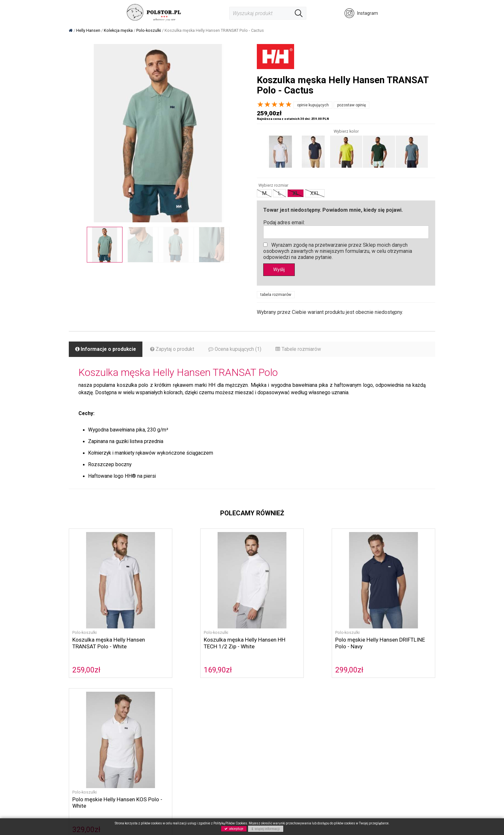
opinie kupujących (313, 105)
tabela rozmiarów (276, 295)
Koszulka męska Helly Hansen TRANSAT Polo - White (110, 637)
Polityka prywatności (216, 727)
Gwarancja (268, 734)
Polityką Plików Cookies (230, 823)
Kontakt (202, 720)
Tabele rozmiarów (302, 350)
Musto (138, 727)
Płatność (266, 713)
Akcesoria (142, 741)
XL (296, 193)
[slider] (274, 104)
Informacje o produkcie (107, 350)
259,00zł (86, 663)
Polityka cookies (211, 713)
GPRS (200, 734)
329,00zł (361, 663)
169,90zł (178, 663)
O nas (200, 706)
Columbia (141, 706)
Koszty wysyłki (272, 720)
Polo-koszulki (85, 626)
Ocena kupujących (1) (238, 350)
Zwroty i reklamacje (277, 727)
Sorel (137, 713)
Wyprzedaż (143, 755)
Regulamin (268, 706)
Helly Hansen (145, 720)
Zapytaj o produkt (174, 350)
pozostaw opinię (351, 105)
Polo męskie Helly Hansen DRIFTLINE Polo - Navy (288, 637)
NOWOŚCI (142, 748)
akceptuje (234, 829)
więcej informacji (266, 829)
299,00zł (270, 663)
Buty (136, 734)
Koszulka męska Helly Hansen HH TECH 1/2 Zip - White (206, 637)
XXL (315, 193)
